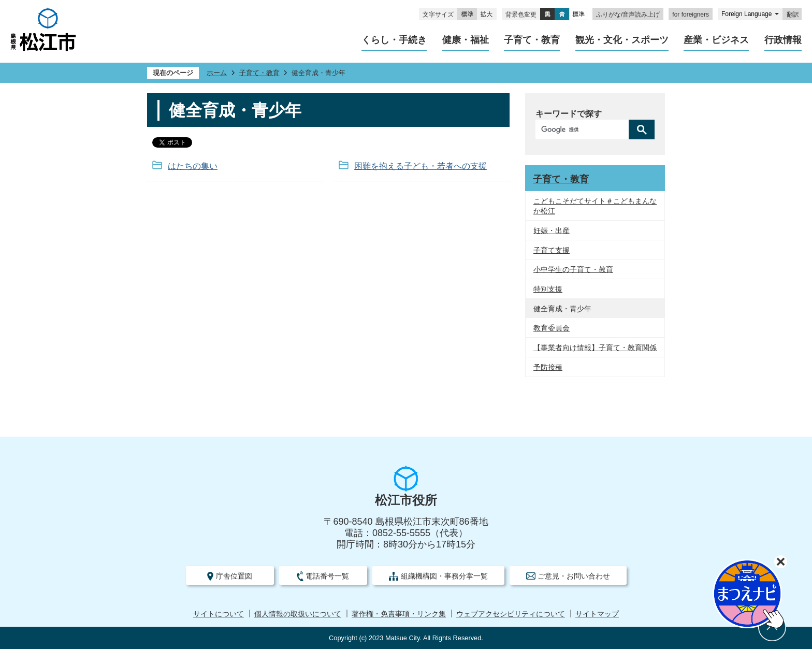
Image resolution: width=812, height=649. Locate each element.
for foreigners (691, 15)
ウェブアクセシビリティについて (511, 614)
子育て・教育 (259, 73)
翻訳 (793, 15)
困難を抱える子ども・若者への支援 (421, 166)
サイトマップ (597, 614)
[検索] (585, 129)
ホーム (217, 73)
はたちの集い (193, 166)
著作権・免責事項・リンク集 (399, 614)
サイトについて (219, 614)
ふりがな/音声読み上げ (628, 15)
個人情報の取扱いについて (298, 614)
